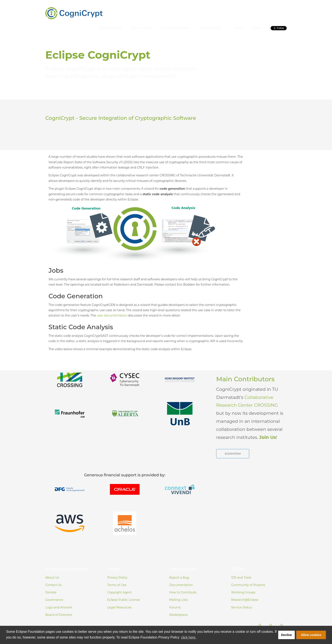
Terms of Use (117, 585)
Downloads (141, 28)
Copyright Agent (120, 592)
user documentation (112, 315)
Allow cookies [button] (311, 635)
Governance (54, 600)
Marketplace (178, 615)
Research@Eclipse (245, 600)
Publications (110, 28)
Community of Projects (248, 585)
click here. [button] (189, 637)
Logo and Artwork (59, 607)
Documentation (181, 585)
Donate (51, 592)
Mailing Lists (178, 600)
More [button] (257, 28)
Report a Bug (179, 578)
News (239, 28)
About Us (52, 578)
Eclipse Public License (124, 600)
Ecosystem (233, 454)
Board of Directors (59, 615)
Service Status (242, 607)
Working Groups (243, 592)
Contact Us (53, 585)
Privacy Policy (117, 578)
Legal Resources (119, 607)
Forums (175, 607)
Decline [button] (286, 635)
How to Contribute (183, 592)
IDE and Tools (241, 578)
